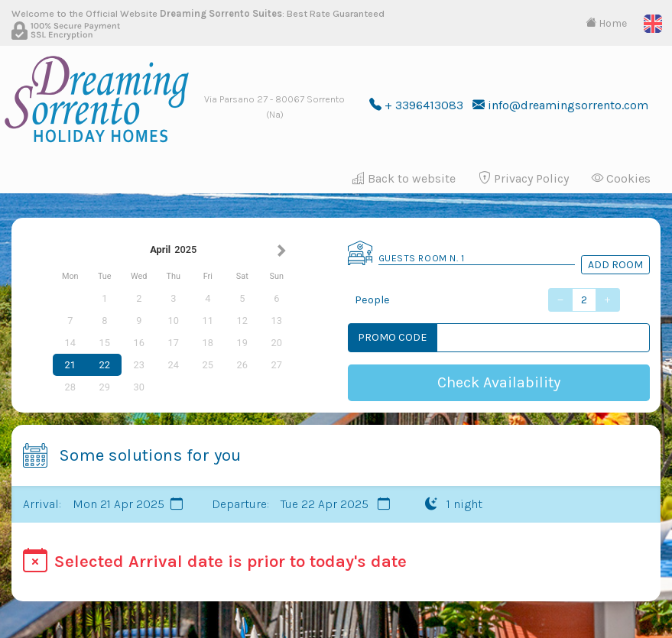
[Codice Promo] (544, 338)
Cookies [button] (621, 178)
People (372, 300)
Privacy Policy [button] (524, 178)
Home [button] (606, 23)
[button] (653, 23)
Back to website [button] (404, 178)
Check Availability (499, 382)
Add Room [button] (615, 265)
